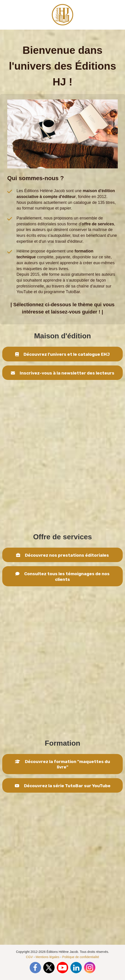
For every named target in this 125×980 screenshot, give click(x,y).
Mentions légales (47, 957)
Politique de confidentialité (81, 957)
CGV (29, 957)
